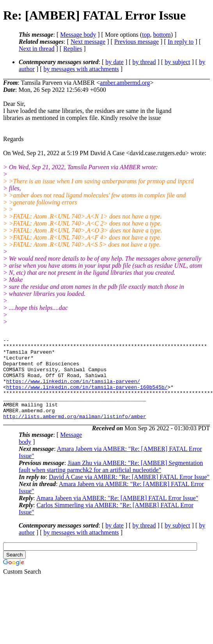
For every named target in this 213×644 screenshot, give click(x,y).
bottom (162, 35)
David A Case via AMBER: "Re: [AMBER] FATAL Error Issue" (129, 493)
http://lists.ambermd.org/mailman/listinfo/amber (75, 433)
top (146, 35)
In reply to (181, 42)
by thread (144, 62)
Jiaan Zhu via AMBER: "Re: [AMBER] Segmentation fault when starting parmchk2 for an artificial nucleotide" (111, 483)
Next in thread (37, 49)
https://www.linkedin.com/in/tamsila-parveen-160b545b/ (87, 397)
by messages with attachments (81, 69)
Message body (78, 35)
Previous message (137, 42)
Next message (88, 42)
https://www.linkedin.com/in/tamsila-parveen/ (73, 390)
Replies (73, 49)
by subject (177, 62)
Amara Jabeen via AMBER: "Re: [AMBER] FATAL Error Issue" (117, 514)
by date (114, 62)
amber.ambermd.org (125, 83)
